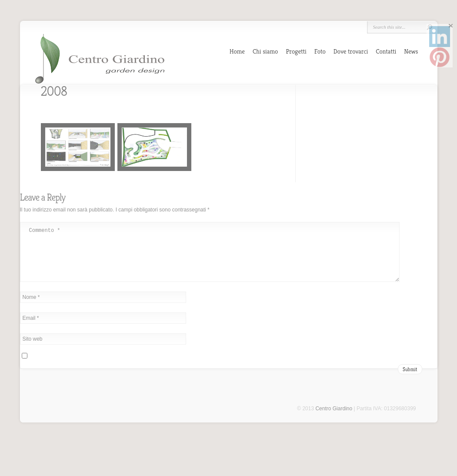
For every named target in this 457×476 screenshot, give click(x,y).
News (411, 51)
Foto (320, 51)
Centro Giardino (334, 419)
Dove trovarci (351, 51)
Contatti (386, 51)
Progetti (296, 51)
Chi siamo (265, 51)
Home (237, 51)
